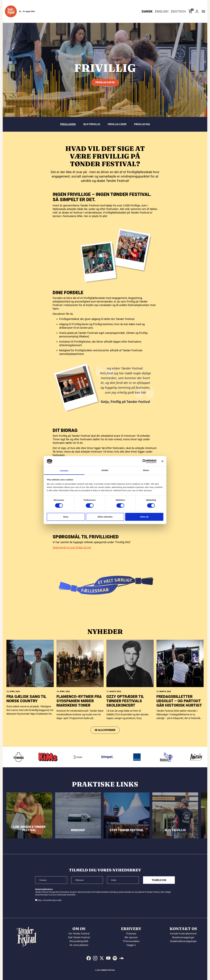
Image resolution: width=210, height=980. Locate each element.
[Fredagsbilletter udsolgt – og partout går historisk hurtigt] (180, 710)
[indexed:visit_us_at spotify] (115, 958)
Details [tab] (105, 470)
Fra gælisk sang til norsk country (26, 745)
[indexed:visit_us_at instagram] (95, 958)
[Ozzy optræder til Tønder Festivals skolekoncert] (130, 710)
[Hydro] (82, 757)
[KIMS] (52, 757)
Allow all (144, 517)
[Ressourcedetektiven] (171, 757)
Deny (66, 517)
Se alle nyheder (105, 777)
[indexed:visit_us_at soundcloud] (121, 958)
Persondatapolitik (79, 941)
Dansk (147, 11)
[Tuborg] (23, 757)
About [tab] (146, 470)
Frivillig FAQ (142, 124)
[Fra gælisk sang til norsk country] (30, 710)
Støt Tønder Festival (79, 937)
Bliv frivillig (92, 124)
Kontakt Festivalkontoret (183, 934)
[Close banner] (162, 461)
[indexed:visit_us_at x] (102, 958)
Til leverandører (131, 941)
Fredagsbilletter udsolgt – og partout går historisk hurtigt (179, 748)
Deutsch (178, 11)
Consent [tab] (64, 471)
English (162, 11)
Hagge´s (131, 945)
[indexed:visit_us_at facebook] (89, 958)
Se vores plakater (79, 945)
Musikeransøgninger (183, 937)
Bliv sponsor (131, 937)
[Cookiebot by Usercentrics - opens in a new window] (144, 461)
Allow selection (105, 517)
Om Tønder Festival (79, 934)
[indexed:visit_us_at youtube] (108, 958)
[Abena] (141, 757)
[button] (11, 11)
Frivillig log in (105, 82)
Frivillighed (68, 124)
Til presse (131, 934)
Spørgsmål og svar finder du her (72, 554)
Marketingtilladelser (44, 889)
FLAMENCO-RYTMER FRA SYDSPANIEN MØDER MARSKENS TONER (79, 748)
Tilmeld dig (159, 880)
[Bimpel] (112, 757)
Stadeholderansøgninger (183, 941)
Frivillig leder (117, 124)
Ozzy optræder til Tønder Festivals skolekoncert (125, 748)
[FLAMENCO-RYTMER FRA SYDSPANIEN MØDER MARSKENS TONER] (80, 710)
